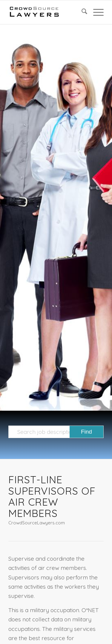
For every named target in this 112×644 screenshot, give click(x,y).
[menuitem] (81, 12)
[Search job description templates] (56, 432)
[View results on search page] (86, 432)
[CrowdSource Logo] (46, 12)
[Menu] (95, 12)
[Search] (81, 12)
